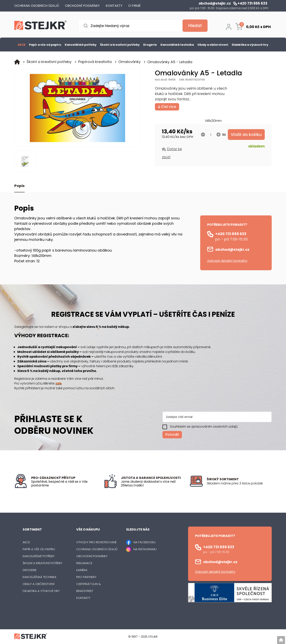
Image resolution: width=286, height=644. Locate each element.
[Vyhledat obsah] (195, 26)
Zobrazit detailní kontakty (227, 261)
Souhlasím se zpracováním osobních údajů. (204, 427)
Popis (19, 186)
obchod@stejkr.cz (232, 249)
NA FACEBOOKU (144, 542)
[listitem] (239, 483)
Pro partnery (86, 577)
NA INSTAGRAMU (145, 549)
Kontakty (83, 598)
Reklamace (84, 563)
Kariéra (82, 570)
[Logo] (41, 26)
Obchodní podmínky (92, 556)
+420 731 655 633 (231, 234)
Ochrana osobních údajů (97, 549)
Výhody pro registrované (96, 542)
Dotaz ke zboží (172, 153)
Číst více (167, 107)
